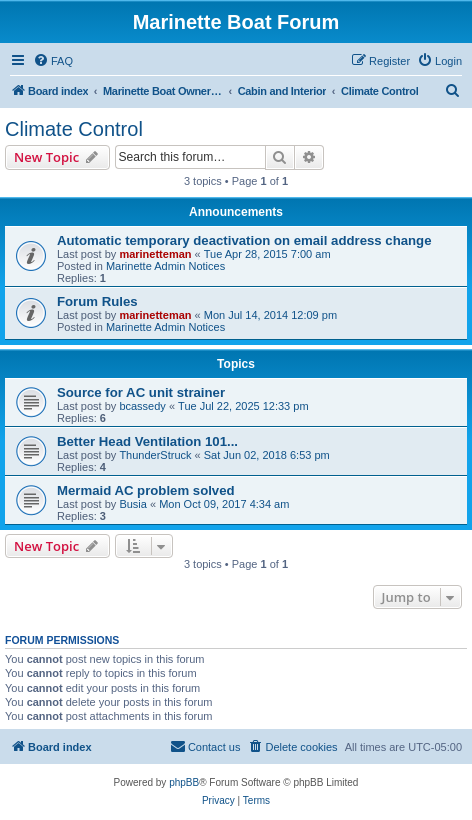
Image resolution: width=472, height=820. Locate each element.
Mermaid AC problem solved (146, 490)
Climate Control (74, 129)
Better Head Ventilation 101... (147, 441)
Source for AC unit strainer (141, 392)
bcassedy (142, 406)
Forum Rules (97, 301)
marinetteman (155, 254)
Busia (133, 504)
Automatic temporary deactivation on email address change (244, 240)
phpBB (184, 782)
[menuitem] (53, 61)
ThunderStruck (155, 455)
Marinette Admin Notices (165, 266)
